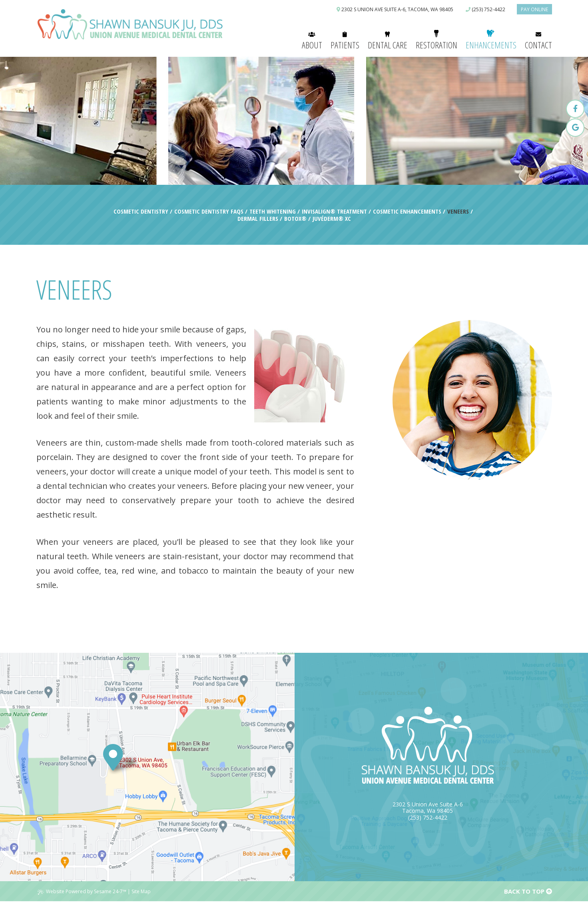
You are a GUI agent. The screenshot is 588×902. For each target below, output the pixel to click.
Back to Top (528, 891)
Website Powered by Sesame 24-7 (82, 891)
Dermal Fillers (258, 218)
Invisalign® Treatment (334, 211)
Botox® (295, 218)
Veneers (458, 211)
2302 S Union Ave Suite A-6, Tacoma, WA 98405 (395, 9)
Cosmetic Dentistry (141, 211)
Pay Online (534, 9)
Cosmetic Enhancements (407, 211)
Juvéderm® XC (332, 218)
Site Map (141, 891)
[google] (575, 128)
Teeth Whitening (273, 211)
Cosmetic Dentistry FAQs (209, 211)
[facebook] (575, 109)
